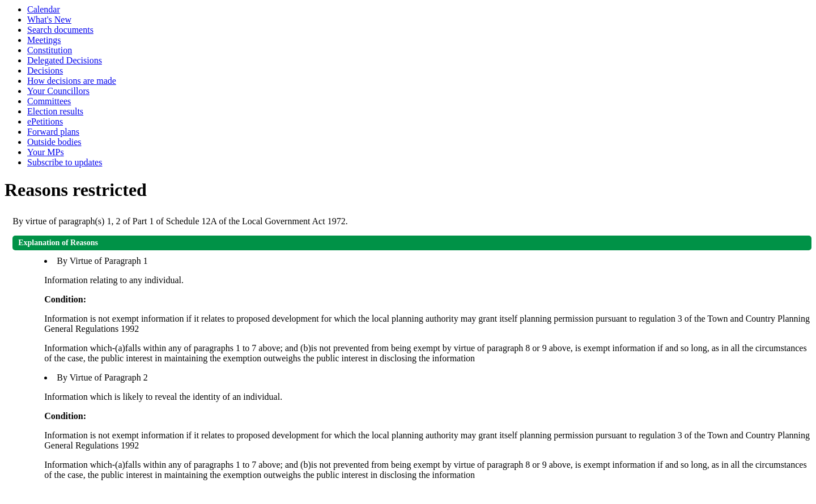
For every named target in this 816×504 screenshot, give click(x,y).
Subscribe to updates (65, 162)
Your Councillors (58, 91)
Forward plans (53, 132)
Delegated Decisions (65, 60)
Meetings (44, 40)
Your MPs (46, 152)
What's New (49, 20)
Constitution (50, 50)
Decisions (45, 71)
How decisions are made (72, 81)
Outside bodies (54, 142)
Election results (55, 111)
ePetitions (45, 121)
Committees (49, 101)
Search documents (60, 30)
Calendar (44, 9)
